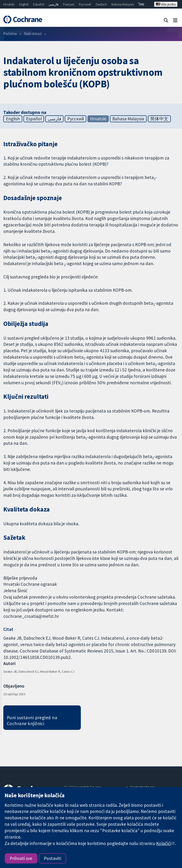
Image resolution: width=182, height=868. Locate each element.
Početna (10, 33)
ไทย (141, 4)
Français (69, 4)
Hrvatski (9, 4)
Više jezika (166, 4)
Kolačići (164, 843)
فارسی (54, 4)
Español (39, 4)
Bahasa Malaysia (123, 4)
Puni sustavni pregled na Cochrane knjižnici (32, 720)
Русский (85, 4)
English (24, 4)
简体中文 (159, 119)
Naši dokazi (33, 33)
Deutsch (101, 4)
